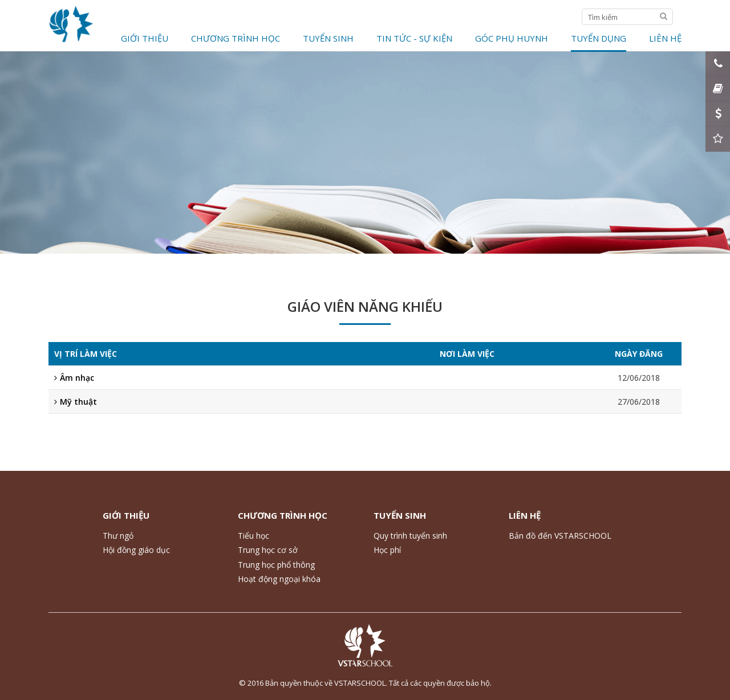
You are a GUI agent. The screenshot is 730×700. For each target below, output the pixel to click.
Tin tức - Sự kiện (414, 38)
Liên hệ (665, 38)
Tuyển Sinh (328, 38)
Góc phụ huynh (512, 38)
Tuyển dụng (599, 38)
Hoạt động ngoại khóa (279, 579)
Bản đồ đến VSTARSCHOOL (560, 536)
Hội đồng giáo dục (136, 550)
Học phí (387, 550)
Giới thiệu (145, 38)
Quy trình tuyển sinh (410, 536)
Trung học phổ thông (276, 565)
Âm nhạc (74, 378)
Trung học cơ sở (268, 550)
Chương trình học (236, 38)
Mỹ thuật (76, 402)
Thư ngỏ (118, 536)
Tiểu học (254, 536)
